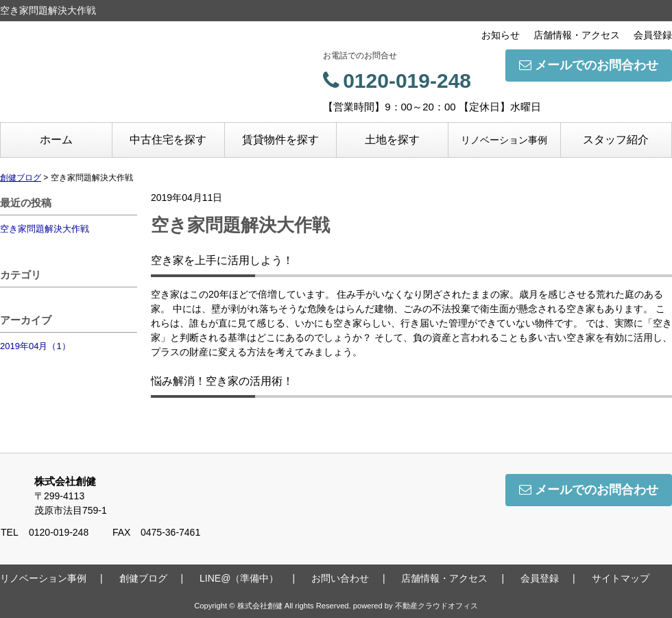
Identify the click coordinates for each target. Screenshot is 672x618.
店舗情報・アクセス (577, 35)
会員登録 (653, 35)
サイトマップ (621, 578)
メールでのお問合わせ (589, 65)
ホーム (56, 140)
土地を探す (392, 140)
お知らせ (501, 35)
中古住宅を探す (168, 140)
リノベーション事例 (504, 140)
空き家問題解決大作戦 (45, 229)
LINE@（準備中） (239, 578)
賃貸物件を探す (280, 140)
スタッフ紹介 (616, 140)
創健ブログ (143, 578)
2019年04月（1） (35, 346)
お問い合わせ (340, 578)
